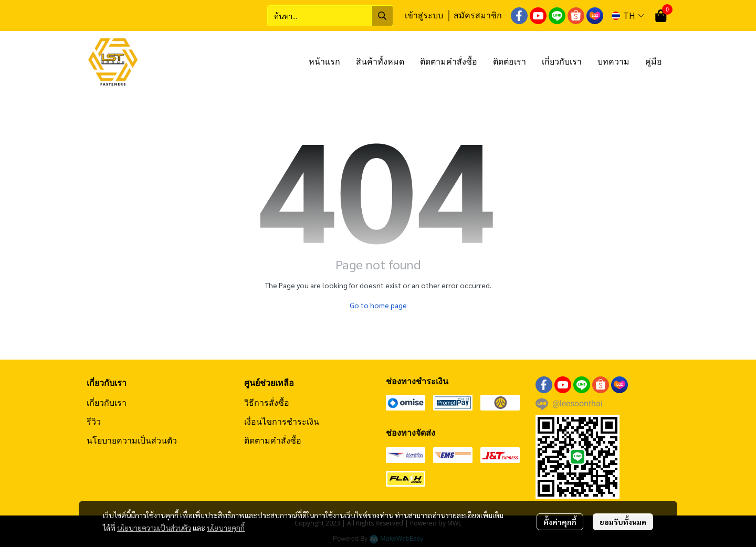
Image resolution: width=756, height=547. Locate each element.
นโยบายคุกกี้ (226, 528)
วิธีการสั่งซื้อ (267, 403)
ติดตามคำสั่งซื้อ (273, 440)
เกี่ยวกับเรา (107, 403)
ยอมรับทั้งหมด (623, 522)
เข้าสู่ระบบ (424, 15)
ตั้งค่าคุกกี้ (560, 522)
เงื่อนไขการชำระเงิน (282, 422)
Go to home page (378, 305)
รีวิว (94, 422)
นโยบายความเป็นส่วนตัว (154, 528)
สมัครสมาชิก (478, 15)
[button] (330, 16)
